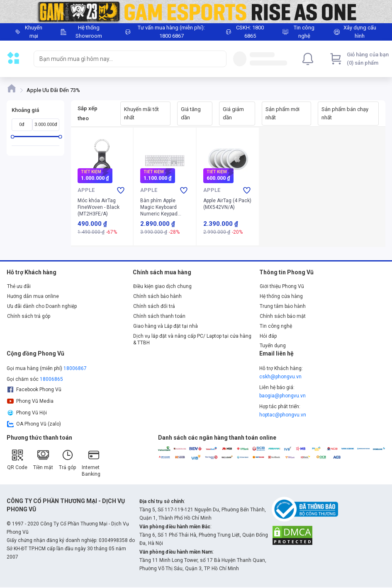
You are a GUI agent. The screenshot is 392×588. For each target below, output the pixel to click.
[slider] (13, 137)
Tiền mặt (43, 459)
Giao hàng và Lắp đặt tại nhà (166, 326)
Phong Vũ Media (30, 401)
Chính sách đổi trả (154, 306)
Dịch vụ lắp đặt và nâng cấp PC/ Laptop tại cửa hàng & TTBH (192, 339)
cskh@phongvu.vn (280, 377)
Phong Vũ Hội (27, 413)
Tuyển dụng (273, 346)
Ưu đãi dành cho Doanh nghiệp (42, 306)
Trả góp (67, 459)
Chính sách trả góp (29, 316)
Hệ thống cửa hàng (281, 296)
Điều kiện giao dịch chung (162, 286)
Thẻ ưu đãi (19, 286)
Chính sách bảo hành (157, 296)
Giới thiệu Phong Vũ (282, 286)
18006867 (75, 368)
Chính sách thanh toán (159, 316)
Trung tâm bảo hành (283, 306)
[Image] (196, 12)
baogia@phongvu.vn (282, 396)
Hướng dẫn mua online (33, 296)
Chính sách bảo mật (283, 316)
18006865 (51, 379)
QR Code (17, 459)
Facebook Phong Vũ (34, 390)
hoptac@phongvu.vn (283, 415)
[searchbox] (123, 59)
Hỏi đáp (268, 336)
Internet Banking (91, 463)
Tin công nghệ (276, 326)
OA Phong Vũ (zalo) (34, 424)
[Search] (218, 59)
